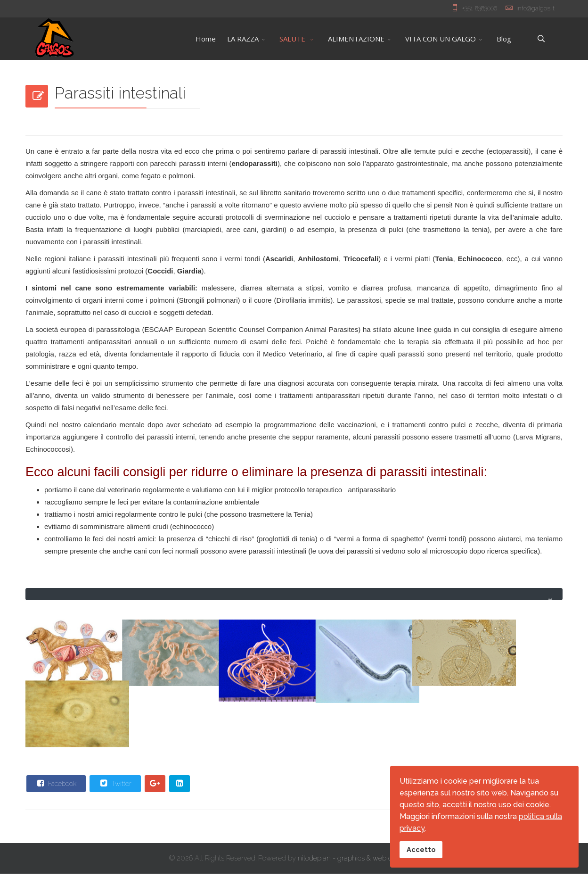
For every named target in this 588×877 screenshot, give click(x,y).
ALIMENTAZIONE (356, 39)
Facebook (56, 786)
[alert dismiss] (550, 600)
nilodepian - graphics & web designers (358, 861)
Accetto (421, 849)
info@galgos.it (535, 8)
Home (206, 39)
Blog (504, 39)
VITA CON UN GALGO (441, 39)
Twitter (115, 786)
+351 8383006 (480, 8)
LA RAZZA (243, 39)
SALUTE (293, 39)
